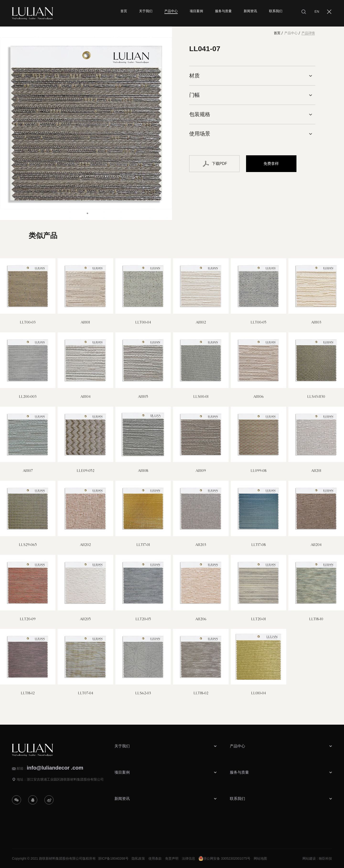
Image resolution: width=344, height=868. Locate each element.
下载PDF (215, 164)
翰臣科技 (325, 858)
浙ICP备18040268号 (113, 858)
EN (317, 11)
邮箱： (50, 768)
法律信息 (188, 858)
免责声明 (172, 858)
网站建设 (309, 858)
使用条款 (155, 858)
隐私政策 (138, 858)
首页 (277, 33)
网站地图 (260, 858)
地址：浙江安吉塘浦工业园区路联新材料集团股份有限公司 (60, 779)
